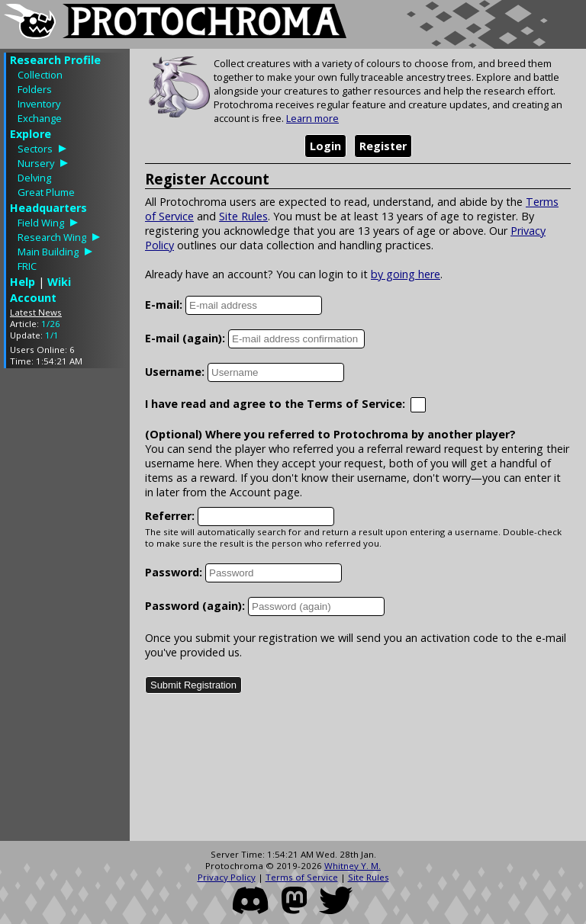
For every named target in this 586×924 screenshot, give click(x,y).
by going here (406, 274)
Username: (175, 372)
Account (33, 298)
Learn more (312, 118)
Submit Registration (193, 685)
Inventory (39, 104)
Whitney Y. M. (353, 866)
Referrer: (170, 516)
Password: (174, 572)
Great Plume (46, 192)
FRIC (27, 266)
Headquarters (48, 208)
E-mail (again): (185, 338)
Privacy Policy (227, 877)
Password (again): (195, 606)
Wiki (59, 282)
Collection (40, 75)
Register (383, 146)
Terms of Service (302, 877)
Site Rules (243, 216)
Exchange (40, 118)
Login (325, 146)
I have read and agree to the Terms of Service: (275, 404)
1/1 (52, 335)
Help (23, 282)
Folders (35, 89)
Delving (34, 178)
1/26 (51, 324)
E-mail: (164, 305)
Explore (31, 134)
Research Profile (55, 60)
